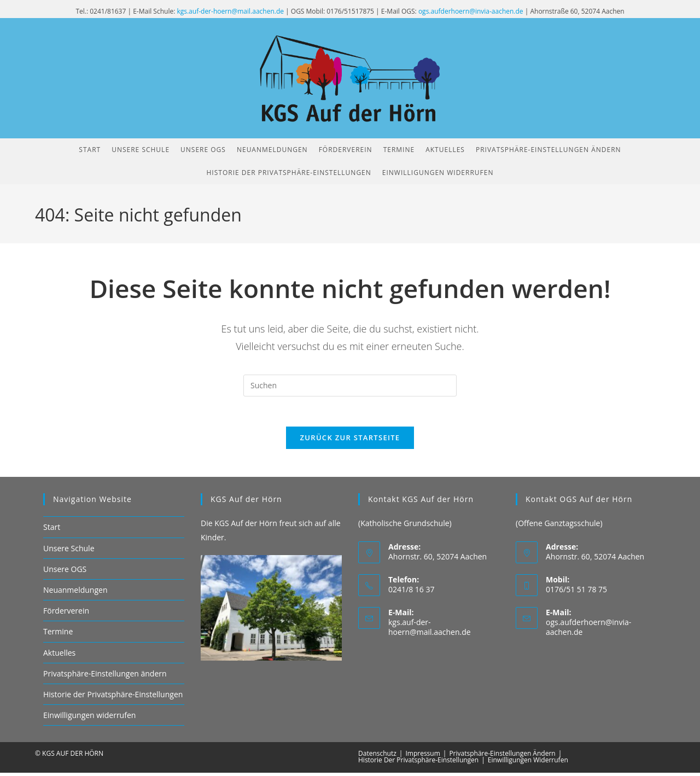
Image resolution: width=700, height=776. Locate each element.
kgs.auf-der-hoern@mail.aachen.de (230, 11)
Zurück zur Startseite (350, 441)
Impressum (422, 757)
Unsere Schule (69, 551)
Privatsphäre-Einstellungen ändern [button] (105, 676)
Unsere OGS (65, 572)
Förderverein (66, 614)
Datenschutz (377, 757)
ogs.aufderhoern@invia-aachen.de (471, 11)
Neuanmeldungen (75, 593)
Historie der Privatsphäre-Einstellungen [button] (113, 697)
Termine (58, 635)
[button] (549, 150)
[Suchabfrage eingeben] (350, 386)
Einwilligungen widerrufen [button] (89, 718)
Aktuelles (59, 655)
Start (52, 530)
